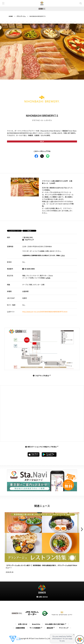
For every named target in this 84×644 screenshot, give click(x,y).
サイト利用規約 (35, 628)
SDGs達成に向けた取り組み (55, 624)
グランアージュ (21, 16)
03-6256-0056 (30, 269)
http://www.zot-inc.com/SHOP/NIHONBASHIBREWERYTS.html (45, 312)
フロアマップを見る (42, 376)
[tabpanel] (42, 52)
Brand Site (36, 624)
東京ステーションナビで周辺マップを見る (42, 447)
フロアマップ (29, 240)
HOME (11, 16)
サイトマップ (64, 628)
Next (82, 529)
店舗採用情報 (20, 628)
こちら (63, 255)
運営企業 (50, 628)
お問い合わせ (23, 624)
